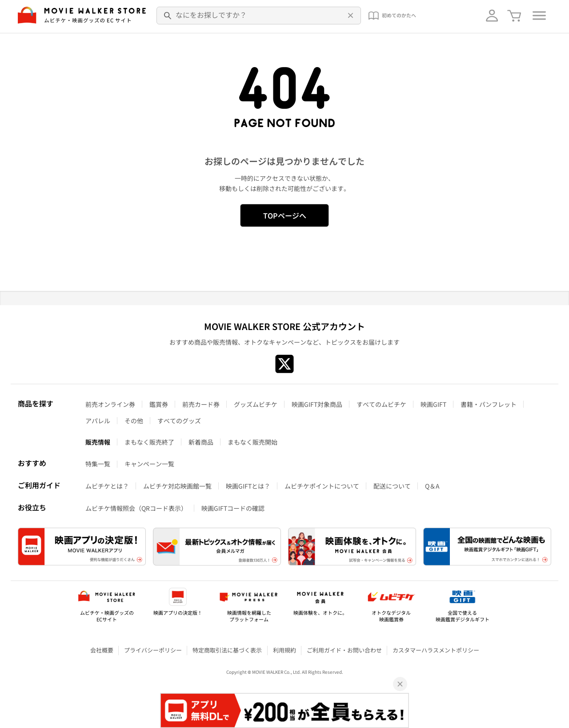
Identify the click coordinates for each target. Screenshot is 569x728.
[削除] (349, 16)
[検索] (168, 16)
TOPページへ (285, 215)
